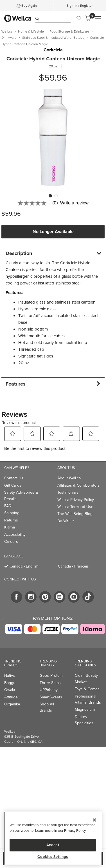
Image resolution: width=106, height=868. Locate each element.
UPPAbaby (49, 690)
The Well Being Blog (75, 514)
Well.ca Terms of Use (75, 507)
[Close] (94, 820)
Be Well (66, 521)
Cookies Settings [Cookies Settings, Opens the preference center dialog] (53, 857)
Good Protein (51, 676)
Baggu (10, 683)
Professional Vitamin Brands (88, 699)
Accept (53, 845)
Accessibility (15, 535)
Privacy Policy (75, 831)
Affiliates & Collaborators (79, 485)
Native (10, 676)
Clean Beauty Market (86, 679)
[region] (53, 838)
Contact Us (14, 478)
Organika (12, 704)
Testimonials (68, 492)
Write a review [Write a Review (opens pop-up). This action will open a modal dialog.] (74, 203)
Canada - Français (73, 566)
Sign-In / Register (80, 6)
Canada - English (24, 566)
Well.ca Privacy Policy (76, 500)
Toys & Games (87, 689)
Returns (11, 520)
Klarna (10, 527)
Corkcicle (53, 50)
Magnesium (85, 709)
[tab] (53, 253)
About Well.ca (69, 478)
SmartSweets (51, 697)
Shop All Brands (47, 707)
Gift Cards (13, 485)
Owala (10, 690)
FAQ (8, 506)
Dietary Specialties (84, 720)
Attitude (11, 697)
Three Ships (50, 683)
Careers (11, 542)
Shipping (12, 513)
